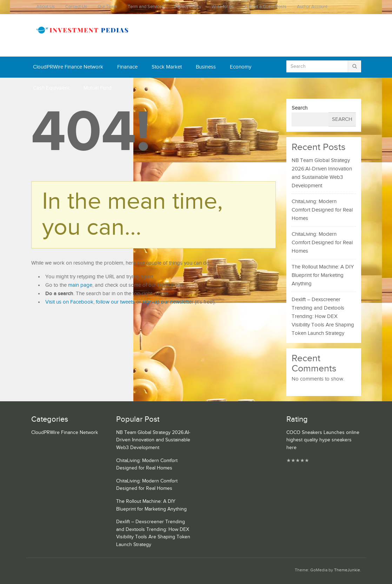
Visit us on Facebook (69, 302)
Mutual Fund (98, 88)
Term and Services (146, 7)
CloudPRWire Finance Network (68, 67)
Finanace (127, 67)
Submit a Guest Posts (265, 7)
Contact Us (76, 7)
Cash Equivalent (51, 88)
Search (300, 108)
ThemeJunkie (347, 570)
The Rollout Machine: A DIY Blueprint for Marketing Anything (323, 275)
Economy (241, 67)
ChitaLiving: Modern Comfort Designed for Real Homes (322, 210)
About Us (46, 7)
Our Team (107, 7)
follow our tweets (115, 302)
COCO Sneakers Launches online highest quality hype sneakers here (323, 440)
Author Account (312, 7)
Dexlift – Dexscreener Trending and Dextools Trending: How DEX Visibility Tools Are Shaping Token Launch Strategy (323, 316)
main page (80, 285)
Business (206, 67)
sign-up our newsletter (168, 302)
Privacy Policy (188, 7)
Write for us (223, 7)
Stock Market (167, 67)
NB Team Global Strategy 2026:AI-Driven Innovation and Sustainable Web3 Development (153, 440)
